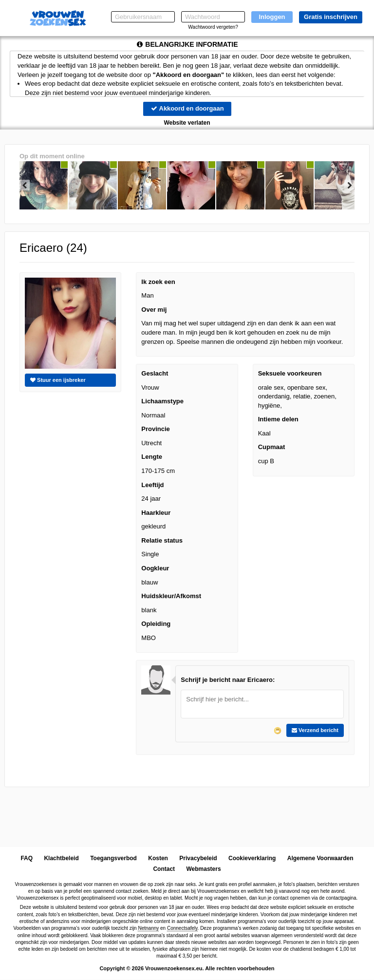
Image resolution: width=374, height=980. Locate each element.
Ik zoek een (158, 282)
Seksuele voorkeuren (290, 373)
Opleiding (156, 624)
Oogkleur (155, 568)
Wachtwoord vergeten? (213, 27)
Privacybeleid (198, 858)
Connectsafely (182, 928)
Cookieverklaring (252, 858)
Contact (164, 869)
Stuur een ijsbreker (58, 380)
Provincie (156, 429)
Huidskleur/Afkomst (171, 596)
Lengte (152, 457)
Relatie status (162, 540)
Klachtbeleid (61, 858)
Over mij (154, 310)
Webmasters (203, 869)
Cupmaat (272, 447)
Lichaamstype (162, 401)
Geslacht (155, 373)
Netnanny (148, 928)
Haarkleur (156, 513)
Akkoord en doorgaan (187, 108)
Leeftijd (152, 485)
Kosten (158, 858)
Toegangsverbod (113, 858)
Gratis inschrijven (331, 17)
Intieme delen (278, 420)
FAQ (27, 858)
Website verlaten (187, 123)
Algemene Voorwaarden (320, 858)
